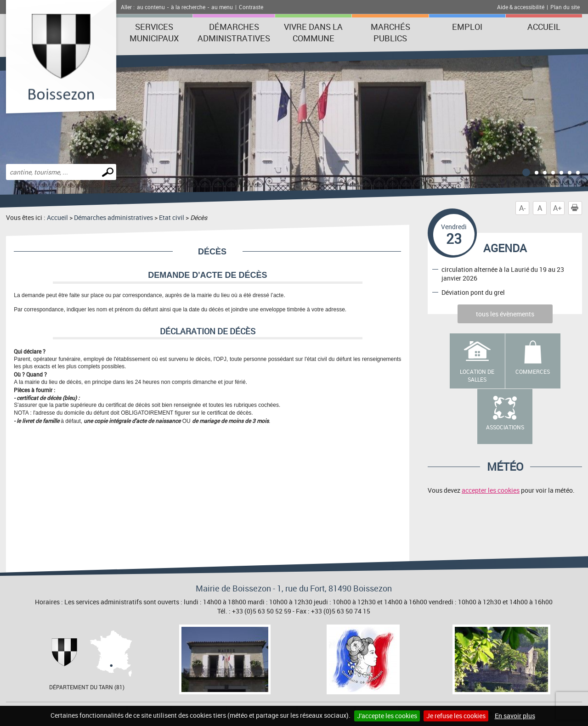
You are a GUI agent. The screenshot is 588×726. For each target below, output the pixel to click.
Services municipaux (154, 32)
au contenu (151, 7)
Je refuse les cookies (456, 716)
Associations (505, 427)
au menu (222, 7)
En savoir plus (515, 716)
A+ (557, 208)
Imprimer (577, 208)
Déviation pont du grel (473, 292)
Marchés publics (390, 32)
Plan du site (565, 7)
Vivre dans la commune (313, 32)
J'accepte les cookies (387, 716)
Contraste (251, 7)
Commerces (533, 371)
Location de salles (477, 375)
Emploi (467, 27)
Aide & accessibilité (521, 7)
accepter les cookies (491, 490)
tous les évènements (505, 314)
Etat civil (172, 217)
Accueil (544, 27)
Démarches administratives (234, 32)
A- (522, 208)
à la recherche (188, 7)
